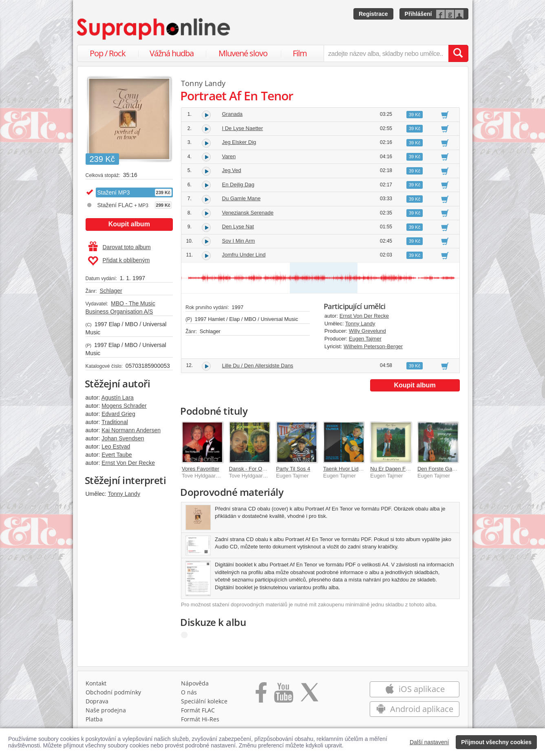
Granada (233, 114)
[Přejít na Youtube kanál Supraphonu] (283, 695)
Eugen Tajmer (365, 339)
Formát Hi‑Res (200, 719)
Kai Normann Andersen (131, 430)
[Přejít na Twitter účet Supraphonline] (309, 695)
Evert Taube (117, 455)
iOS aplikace (415, 689)
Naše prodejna (106, 710)
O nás (189, 692)
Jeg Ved (232, 170)
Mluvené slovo (243, 53)
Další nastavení (429, 742)
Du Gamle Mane (242, 198)
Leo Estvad (116, 447)
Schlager (111, 291)
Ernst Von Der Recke (128, 463)
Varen (229, 156)
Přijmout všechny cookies (496, 742)
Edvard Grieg (118, 414)
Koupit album (129, 224)
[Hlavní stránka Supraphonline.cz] (154, 29)
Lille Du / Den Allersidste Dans (258, 366)
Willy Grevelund (367, 331)
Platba (94, 719)
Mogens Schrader (124, 406)
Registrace (373, 14)
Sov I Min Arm (239, 241)
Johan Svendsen (123, 438)
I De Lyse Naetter (243, 128)
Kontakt (96, 683)
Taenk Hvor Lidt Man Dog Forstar (362, 469)
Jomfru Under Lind (244, 255)
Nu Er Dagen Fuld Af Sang (401, 469)
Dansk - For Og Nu (251, 469)
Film (300, 53)
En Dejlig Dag (238, 185)
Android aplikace (415, 709)
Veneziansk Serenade (248, 213)
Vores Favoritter (201, 469)
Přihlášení (418, 14)
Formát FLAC (198, 710)
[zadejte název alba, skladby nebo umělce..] (386, 53)
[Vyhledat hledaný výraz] (458, 53)
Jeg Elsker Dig (239, 142)
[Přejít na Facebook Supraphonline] (261, 695)
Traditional (115, 422)
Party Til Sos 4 (293, 469)
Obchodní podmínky (113, 692)
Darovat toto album (120, 247)
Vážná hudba (172, 53)
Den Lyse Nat (238, 227)
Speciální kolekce (204, 701)
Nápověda (195, 683)
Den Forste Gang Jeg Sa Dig (451, 469)
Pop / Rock (108, 53)
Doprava (97, 701)
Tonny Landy (124, 494)
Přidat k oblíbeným (119, 261)
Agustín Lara (117, 398)
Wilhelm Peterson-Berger (373, 346)
